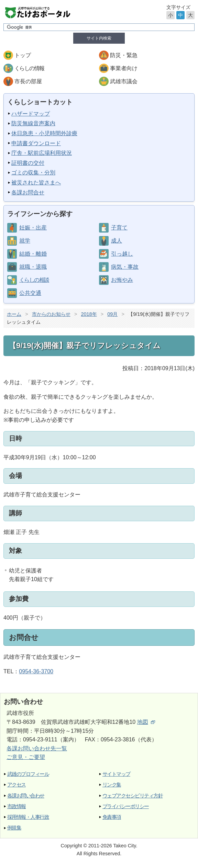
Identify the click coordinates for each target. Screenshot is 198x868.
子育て (119, 228)
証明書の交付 (28, 163)
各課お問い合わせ (26, 796)
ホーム (14, 314)
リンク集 (112, 785)
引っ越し (122, 254)
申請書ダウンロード (36, 143)
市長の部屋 (28, 81)
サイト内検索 (99, 38)
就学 (25, 241)
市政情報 (16, 806)
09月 (112, 314)
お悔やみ (122, 280)
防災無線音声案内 (33, 123)
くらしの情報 (29, 68)
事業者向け (124, 68)
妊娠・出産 (33, 228)
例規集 (14, 828)
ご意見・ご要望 (26, 757)
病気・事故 (125, 267)
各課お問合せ (28, 192)
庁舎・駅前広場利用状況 (42, 153)
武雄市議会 (124, 81)
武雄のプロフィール (28, 774)
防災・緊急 (124, 55)
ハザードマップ (31, 114)
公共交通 (30, 293)
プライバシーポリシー (126, 806)
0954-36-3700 (36, 671)
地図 (146, 722)
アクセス (16, 785)
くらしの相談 (34, 280)
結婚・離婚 (33, 254)
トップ (23, 55)
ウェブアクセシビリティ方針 (133, 796)
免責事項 (112, 817)
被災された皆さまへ (36, 183)
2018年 (89, 314)
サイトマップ (116, 774)
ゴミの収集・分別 (33, 173)
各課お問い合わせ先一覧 (37, 748)
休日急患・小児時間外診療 (44, 133)
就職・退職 (33, 267)
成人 (117, 241)
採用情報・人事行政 (28, 817)
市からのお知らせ (51, 314)
